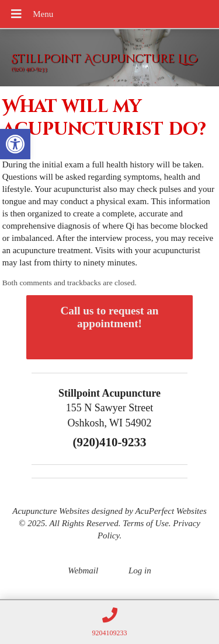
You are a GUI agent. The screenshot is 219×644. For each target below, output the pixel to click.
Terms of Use (146, 523)
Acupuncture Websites (51, 511)
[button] (15, 144)
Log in (140, 570)
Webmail (83, 570)
